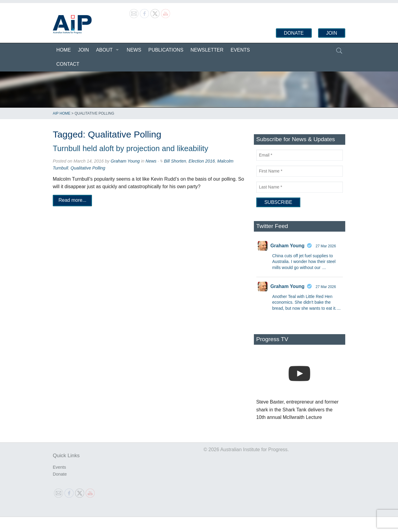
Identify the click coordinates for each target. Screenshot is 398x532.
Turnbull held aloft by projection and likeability (131, 148)
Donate (294, 33)
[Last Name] (300, 187)
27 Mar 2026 (326, 246)
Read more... (72, 200)
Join (332, 33)
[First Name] (300, 171)
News (134, 50)
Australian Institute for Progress (72, 24)
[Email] (300, 155)
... (324, 268)
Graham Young (125, 161)
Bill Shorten (175, 161)
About (104, 50)
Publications (166, 50)
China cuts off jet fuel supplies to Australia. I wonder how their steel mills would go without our (304, 262)
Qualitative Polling (88, 168)
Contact (68, 64)
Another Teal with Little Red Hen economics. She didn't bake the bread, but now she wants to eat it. (304, 302)
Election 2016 (202, 161)
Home (64, 50)
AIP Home (62, 113)
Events (240, 50)
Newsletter (207, 50)
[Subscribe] (278, 202)
